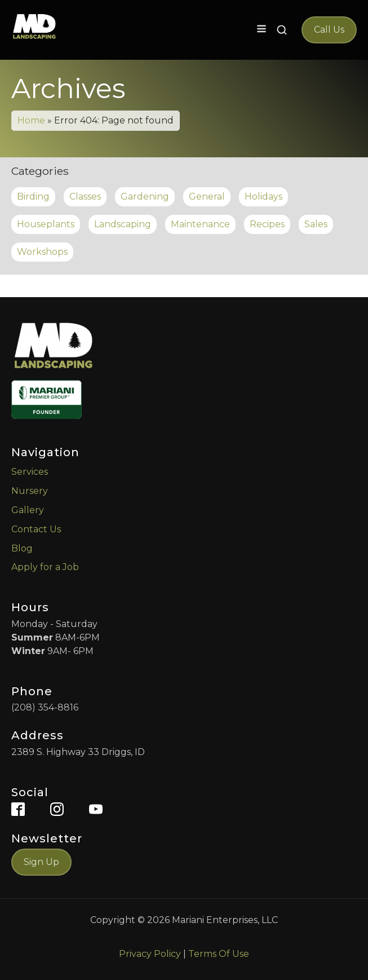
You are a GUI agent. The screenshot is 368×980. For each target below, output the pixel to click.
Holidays (263, 197)
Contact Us (36, 529)
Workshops (42, 252)
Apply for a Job (45, 567)
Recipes (267, 224)
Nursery (30, 491)
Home (31, 120)
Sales (316, 224)
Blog (22, 548)
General (207, 197)
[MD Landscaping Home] (34, 27)
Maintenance (200, 224)
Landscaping (123, 224)
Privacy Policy (150, 954)
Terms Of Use (219, 954)
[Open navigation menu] (261, 30)
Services (30, 472)
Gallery (28, 510)
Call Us (329, 30)
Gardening (145, 197)
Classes (85, 197)
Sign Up (41, 862)
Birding (33, 197)
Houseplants (46, 224)
